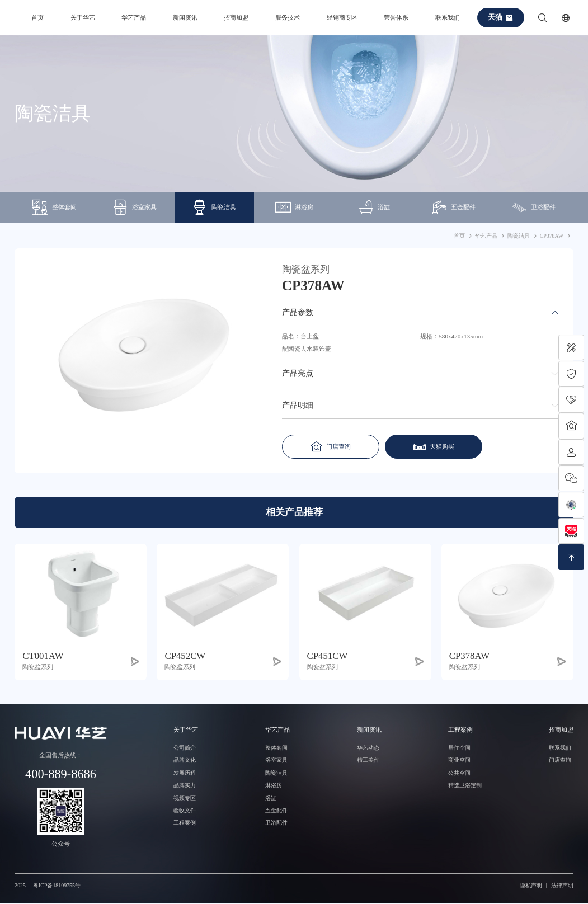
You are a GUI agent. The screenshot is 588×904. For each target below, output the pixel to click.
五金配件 (453, 208)
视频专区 (185, 798)
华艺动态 (368, 748)
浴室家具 (135, 208)
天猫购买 (429, 447)
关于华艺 (83, 17)
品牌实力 (185, 785)
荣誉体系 (396, 17)
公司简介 (185, 748)
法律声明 (562, 885)
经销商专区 (342, 17)
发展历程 (185, 773)
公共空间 (459, 773)
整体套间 (55, 208)
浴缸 (374, 208)
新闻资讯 (185, 17)
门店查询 (329, 447)
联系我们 (448, 17)
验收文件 (185, 810)
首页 (37, 17)
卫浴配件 (533, 208)
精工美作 (368, 761)
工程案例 (185, 823)
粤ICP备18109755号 (57, 885)
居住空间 (459, 748)
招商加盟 (236, 17)
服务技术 (288, 17)
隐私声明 (531, 885)
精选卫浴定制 (465, 785)
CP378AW (552, 236)
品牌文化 (185, 761)
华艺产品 (134, 17)
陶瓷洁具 (214, 208)
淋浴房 (294, 208)
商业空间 (459, 761)
